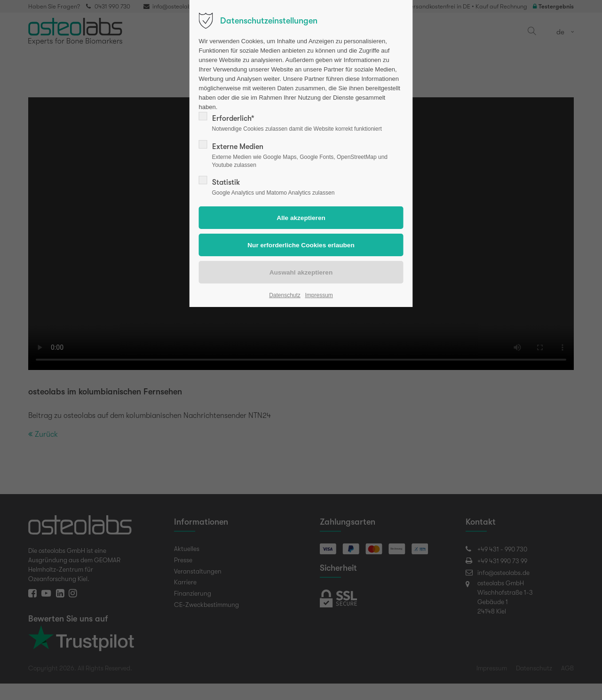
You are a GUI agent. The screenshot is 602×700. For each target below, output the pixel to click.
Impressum (319, 295)
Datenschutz (285, 295)
